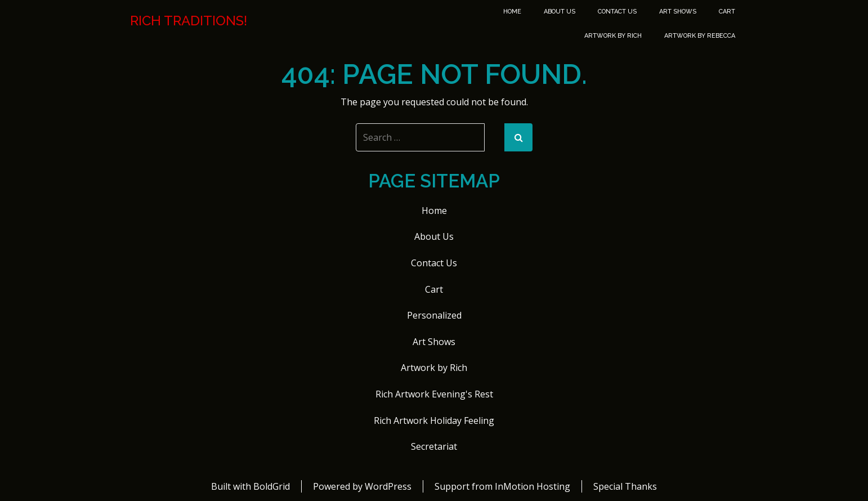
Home (512, 12)
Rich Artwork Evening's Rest (434, 394)
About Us (560, 12)
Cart (727, 12)
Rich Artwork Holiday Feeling (434, 421)
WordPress (388, 486)
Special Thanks (625, 486)
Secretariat (434, 446)
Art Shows (678, 12)
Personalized (434, 315)
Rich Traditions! (189, 21)
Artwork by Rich (613, 36)
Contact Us (617, 12)
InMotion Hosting (533, 486)
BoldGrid (272, 486)
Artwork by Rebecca (700, 36)
